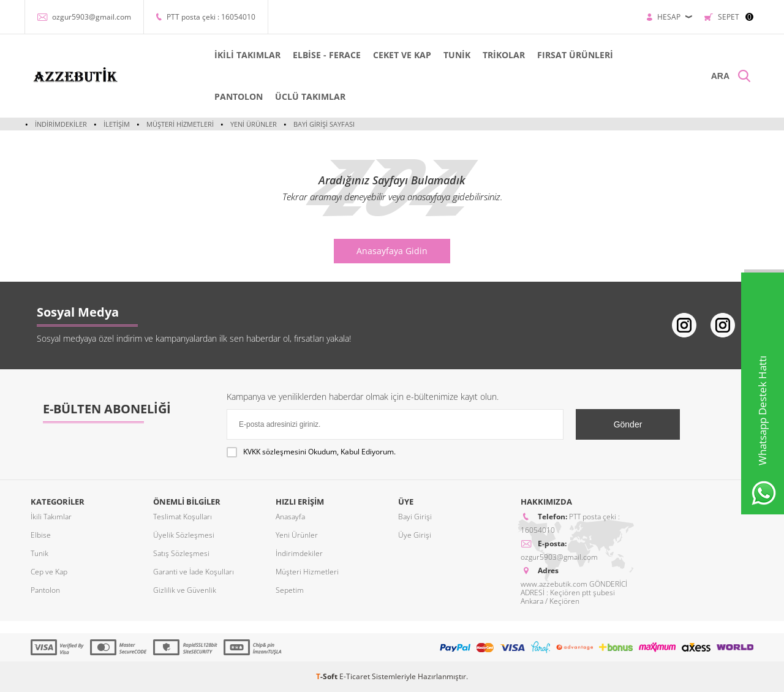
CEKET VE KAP (402, 55)
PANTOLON (239, 96)
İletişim (117, 124)
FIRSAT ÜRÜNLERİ (575, 55)
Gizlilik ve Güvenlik (185, 590)
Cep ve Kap (49, 572)
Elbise (41, 535)
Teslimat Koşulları (183, 517)
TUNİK (457, 55)
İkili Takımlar (51, 517)
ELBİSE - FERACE (327, 55)
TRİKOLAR (504, 55)
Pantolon (45, 590)
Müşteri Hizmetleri (180, 124)
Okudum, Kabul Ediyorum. (311, 452)
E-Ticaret (355, 676)
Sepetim (290, 590)
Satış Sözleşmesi (181, 553)
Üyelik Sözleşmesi (184, 535)
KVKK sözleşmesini (275, 452)
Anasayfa (290, 517)
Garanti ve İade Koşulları (194, 572)
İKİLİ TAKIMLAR (247, 55)
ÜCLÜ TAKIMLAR (310, 96)
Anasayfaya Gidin (392, 251)
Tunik (40, 553)
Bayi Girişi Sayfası (324, 124)
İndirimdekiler (61, 124)
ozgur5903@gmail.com (92, 17)
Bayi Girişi (415, 517)
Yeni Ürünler (254, 124)
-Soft (328, 676)
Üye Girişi (415, 535)
